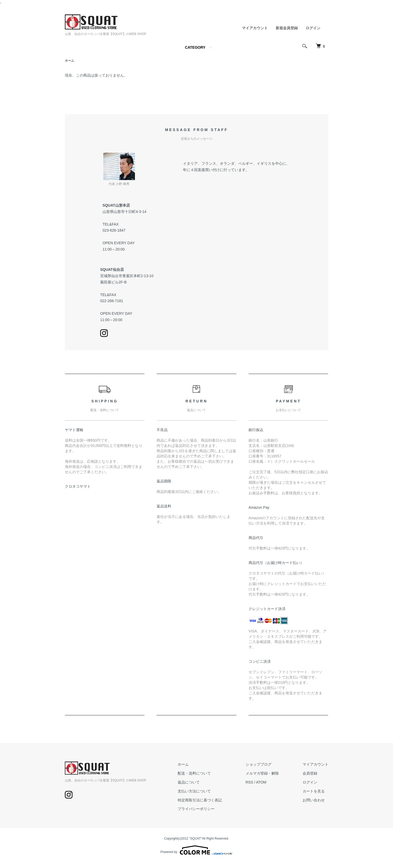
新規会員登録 (287, 28)
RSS (249, 782)
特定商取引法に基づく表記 (200, 800)
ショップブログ (259, 764)
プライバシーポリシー (196, 809)
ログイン (313, 28)
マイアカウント (255, 28)
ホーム (70, 61)
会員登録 (310, 773)
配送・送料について (194, 773)
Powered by (196, 850)
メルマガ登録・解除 (262, 773)
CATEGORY (195, 47)
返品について (189, 782)
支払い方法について (194, 791)
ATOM (261, 782)
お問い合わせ (314, 800)
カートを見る (314, 791)
